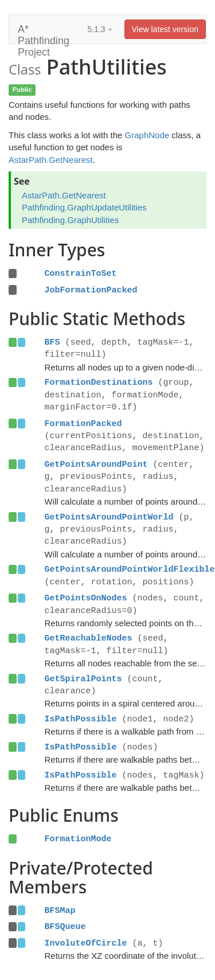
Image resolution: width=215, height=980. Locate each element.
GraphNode (147, 135)
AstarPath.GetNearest (51, 160)
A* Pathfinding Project (44, 34)
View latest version (165, 29)
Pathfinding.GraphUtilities (70, 220)
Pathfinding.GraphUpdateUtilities (84, 207)
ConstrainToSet (81, 274)
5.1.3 (100, 29)
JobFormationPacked (91, 290)
